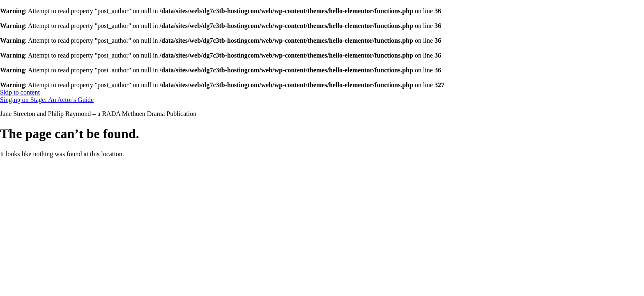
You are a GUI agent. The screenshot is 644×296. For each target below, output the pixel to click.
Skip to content (20, 92)
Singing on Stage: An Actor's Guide (47, 100)
